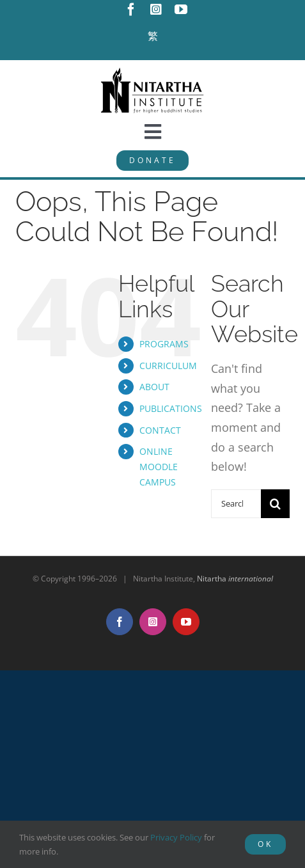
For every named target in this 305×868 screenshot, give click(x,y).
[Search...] (236, 504)
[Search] (275, 504)
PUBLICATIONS (171, 408)
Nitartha (235, 579)
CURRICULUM (168, 366)
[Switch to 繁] (153, 36)
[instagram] (156, 10)
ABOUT (154, 387)
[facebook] (131, 10)
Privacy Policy (176, 837)
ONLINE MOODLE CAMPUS (159, 467)
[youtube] (181, 10)
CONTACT (160, 430)
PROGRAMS (164, 344)
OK (265, 844)
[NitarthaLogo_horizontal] (153, 72)
